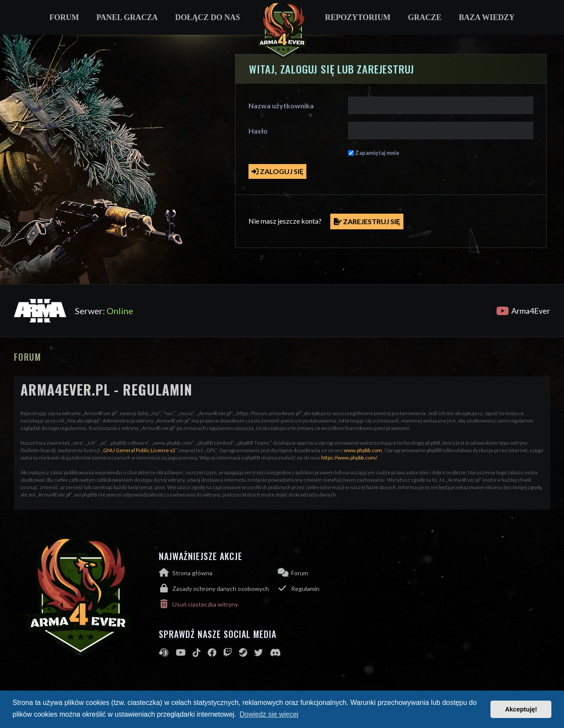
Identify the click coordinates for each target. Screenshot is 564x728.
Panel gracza (127, 17)
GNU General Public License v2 (139, 450)
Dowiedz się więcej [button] (269, 714)
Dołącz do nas (208, 17)
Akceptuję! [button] (521, 709)
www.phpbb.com (363, 450)
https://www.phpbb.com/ (349, 458)
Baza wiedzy (487, 17)
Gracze (425, 17)
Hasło (258, 131)
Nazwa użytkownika (281, 106)
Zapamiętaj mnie (377, 153)
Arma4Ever (523, 311)
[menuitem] (218, 588)
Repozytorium (358, 17)
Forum (64, 17)
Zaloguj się (277, 171)
